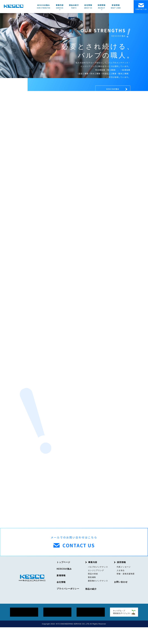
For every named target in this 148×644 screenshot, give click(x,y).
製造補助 (92, 594)
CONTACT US (141, 7)
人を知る (121, 587)
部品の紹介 (91, 606)
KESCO (14, 6)
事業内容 (93, 579)
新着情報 (61, 592)
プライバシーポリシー (68, 605)
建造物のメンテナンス (98, 597)
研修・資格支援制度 (126, 591)
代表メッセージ (124, 584)
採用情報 (121, 579)
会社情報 (61, 599)
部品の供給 (93, 591)
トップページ (63, 579)
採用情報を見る (116, 326)
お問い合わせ (121, 599)
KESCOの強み (117, 90)
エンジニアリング (96, 587)
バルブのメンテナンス (98, 584)
